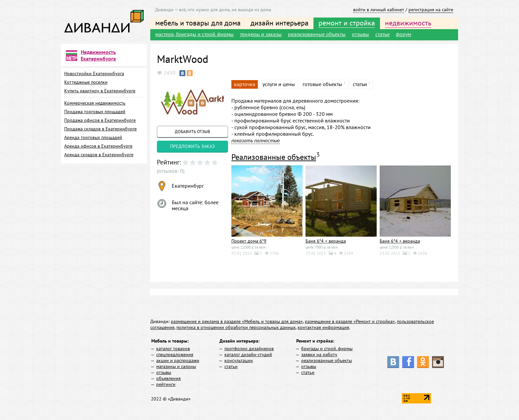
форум (403, 34)
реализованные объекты (317, 34)
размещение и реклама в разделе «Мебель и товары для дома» (237, 321)
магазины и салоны (176, 366)
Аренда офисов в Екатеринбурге (98, 146)
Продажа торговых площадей (95, 112)
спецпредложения (175, 354)
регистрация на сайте (431, 10)
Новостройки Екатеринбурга (94, 73)
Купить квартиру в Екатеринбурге (100, 91)
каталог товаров (173, 349)
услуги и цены (279, 84)
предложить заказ (192, 146)
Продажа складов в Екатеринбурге (100, 129)
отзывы (360, 34)
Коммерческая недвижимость (95, 103)
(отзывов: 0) (171, 171)
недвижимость (408, 23)
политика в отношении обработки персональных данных (236, 327)
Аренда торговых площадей (93, 137)
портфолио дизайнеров (249, 349)
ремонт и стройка (347, 23)
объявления (168, 378)
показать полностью (256, 140)
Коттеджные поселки (86, 82)
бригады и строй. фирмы (327, 349)
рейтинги (166, 384)
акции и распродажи (178, 360)
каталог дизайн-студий (248, 354)
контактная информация (323, 327)
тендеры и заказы (261, 34)
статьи (382, 34)
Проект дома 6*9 (249, 241)
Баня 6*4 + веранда (326, 241)
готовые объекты (322, 84)
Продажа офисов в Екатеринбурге (100, 120)
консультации (239, 360)
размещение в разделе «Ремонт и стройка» (350, 321)
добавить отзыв (192, 132)
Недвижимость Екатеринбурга (98, 55)
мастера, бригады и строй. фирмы (194, 34)
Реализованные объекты (274, 157)
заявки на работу (319, 354)
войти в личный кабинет (379, 10)
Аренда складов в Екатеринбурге (99, 155)
